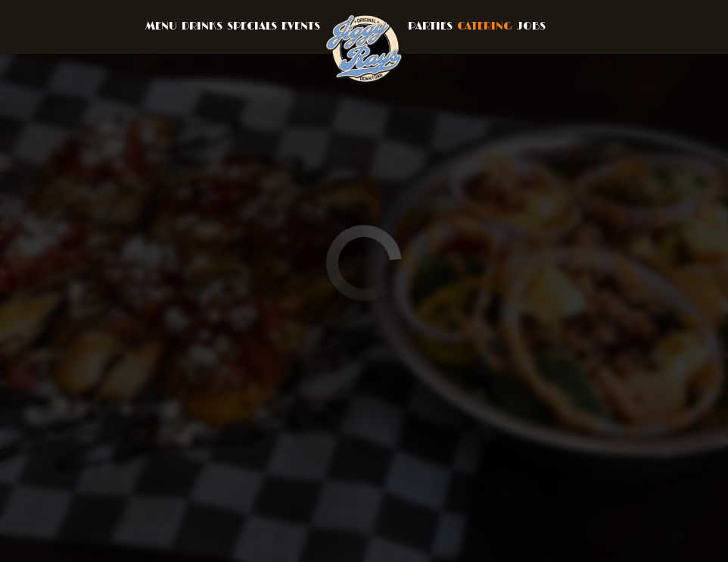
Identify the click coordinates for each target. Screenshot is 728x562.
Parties (430, 26)
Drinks (202, 26)
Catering (485, 26)
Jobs (531, 26)
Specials (252, 26)
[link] (364, 48)
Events (301, 26)
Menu (161, 26)
